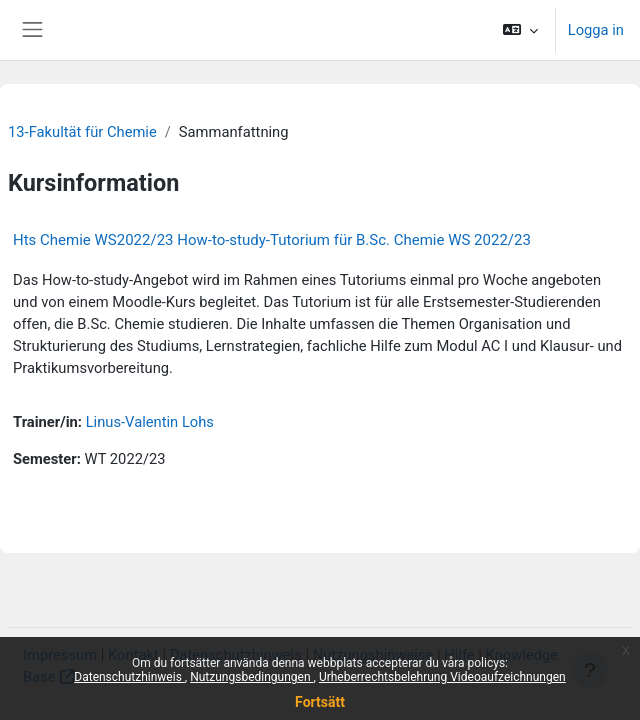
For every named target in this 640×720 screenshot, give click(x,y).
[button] (519, 30)
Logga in (596, 30)
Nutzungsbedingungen (251, 677)
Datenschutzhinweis (129, 677)
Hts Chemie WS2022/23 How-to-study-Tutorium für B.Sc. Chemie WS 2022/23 (272, 240)
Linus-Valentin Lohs (150, 422)
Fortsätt (320, 702)
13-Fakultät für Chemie (82, 132)
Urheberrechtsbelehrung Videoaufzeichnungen (442, 677)
